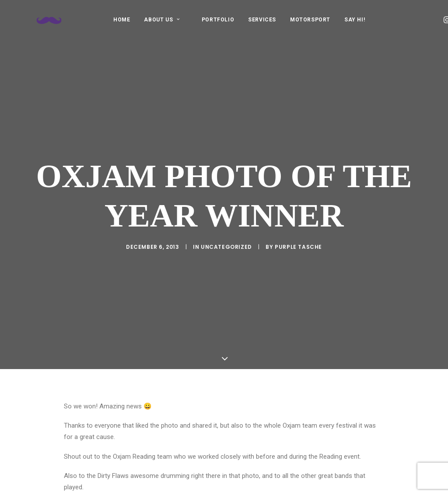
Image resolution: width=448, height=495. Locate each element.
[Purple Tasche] (38, 19)
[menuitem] (122, 19)
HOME (122, 20)
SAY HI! (355, 20)
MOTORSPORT (310, 20)
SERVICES (262, 20)
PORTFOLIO (218, 20)
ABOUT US (162, 20)
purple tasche (298, 234)
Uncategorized (226, 234)
